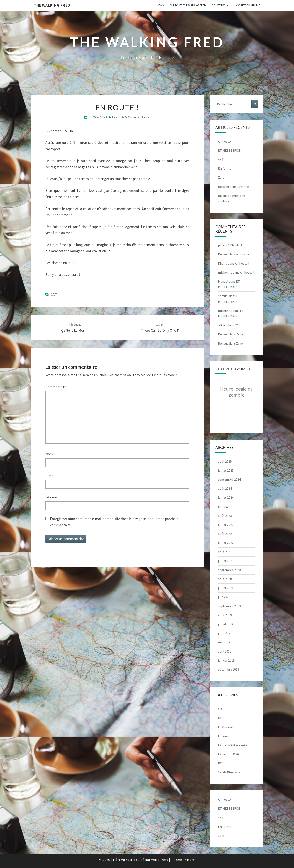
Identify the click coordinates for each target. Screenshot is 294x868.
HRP (221, 718)
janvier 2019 (226, 660)
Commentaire (57, 387)
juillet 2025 (226, 470)
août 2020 (225, 579)
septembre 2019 (229, 606)
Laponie (224, 736)
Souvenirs (219, 5)
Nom (50, 454)
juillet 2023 (226, 525)
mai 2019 (224, 642)
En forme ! (225, 168)
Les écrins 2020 (228, 754)
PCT (221, 763)
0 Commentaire (137, 117)
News (160, 5)
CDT (54, 295)
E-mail (51, 476)
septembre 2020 (229, 570)
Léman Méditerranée (233, 745)
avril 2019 (225, 651)
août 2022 (225, 534)
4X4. (221, 159)
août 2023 (225, 516)
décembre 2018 (229, 669)
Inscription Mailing (248, 5)
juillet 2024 (226, 497)
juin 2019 (224, 633)
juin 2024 (224, 507)
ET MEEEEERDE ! (230, 150)
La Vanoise (225, 727)
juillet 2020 (226, 588)
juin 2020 (224, 597)
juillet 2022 (226, 543)
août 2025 (225, 461)
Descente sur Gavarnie (233, 187)
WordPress (160, 860)
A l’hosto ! (225, 141)
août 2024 (225, 488)
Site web (52, 497)
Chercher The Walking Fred (188, 5)
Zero (221, 177)
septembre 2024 (229, 479)
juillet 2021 (226, 561)
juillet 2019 (226, 624)
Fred (116, 117)
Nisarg (190, 860)
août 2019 (225, 615)
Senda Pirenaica (229, 772)
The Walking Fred (52, 5)
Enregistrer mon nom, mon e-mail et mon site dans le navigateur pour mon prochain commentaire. (114, 522)
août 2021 (225, 552)
